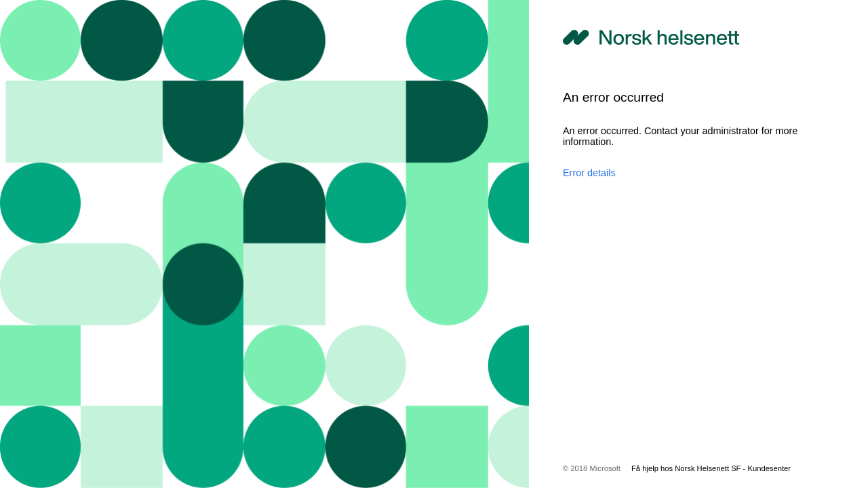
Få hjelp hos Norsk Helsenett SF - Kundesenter (711, 468)
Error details (589, 173)
